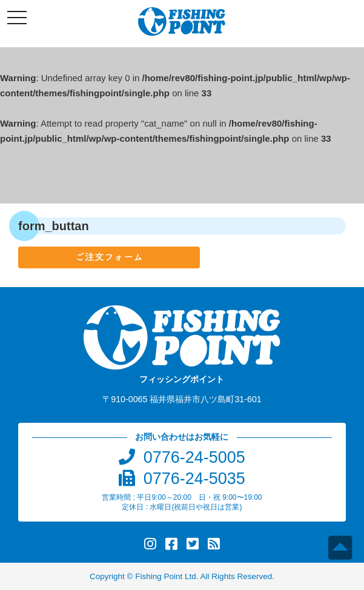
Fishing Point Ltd (166, 576)
